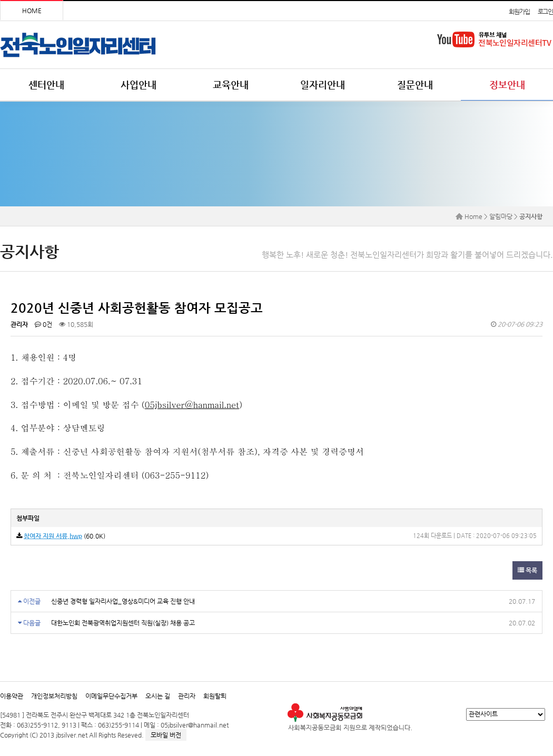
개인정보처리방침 (54, 696)
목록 (527, 570)
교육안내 (231, 84)
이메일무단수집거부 (111, 696)
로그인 (545, 12)
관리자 (187, 696)
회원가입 (519, 12)
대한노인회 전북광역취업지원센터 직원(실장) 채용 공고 (123, 623)
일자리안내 (323, 84)
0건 (43, 324)
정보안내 (507, 84)
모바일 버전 (166, 735)
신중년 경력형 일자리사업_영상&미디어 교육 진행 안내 (123, 601)
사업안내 (139, 84)
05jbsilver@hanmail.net (192, 405)
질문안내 (415, 84)
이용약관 (12, 696)
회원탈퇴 (215, 696)
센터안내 (46, 84)
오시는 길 (158, 696)
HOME (32, 11)
